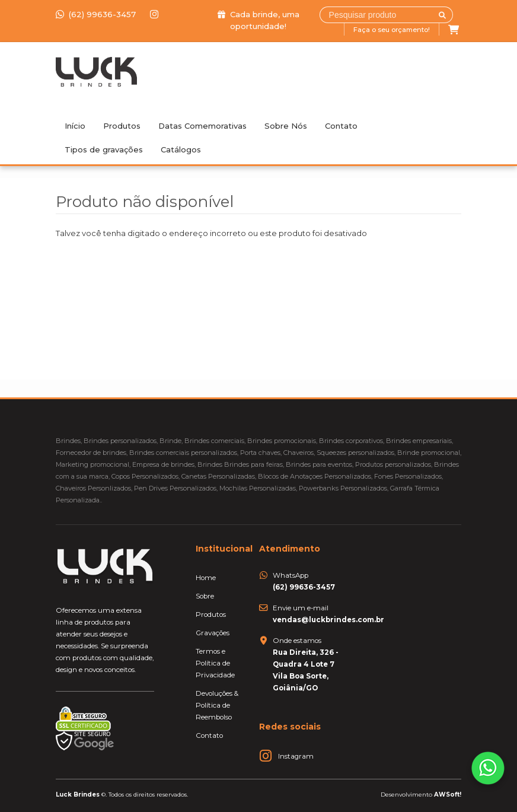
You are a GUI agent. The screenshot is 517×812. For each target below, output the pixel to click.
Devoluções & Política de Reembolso (217, 705)
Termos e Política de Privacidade (215, 663)
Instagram (296, 756)
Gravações (213, 633)
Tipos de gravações (104, 149)
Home (206, 578)
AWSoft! (448, 794)
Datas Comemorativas (202, 126)
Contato (341, 126)
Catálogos (181, 149)
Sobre (205, 596)
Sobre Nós (286, 126)
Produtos (122, 126)
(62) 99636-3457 (97, 14)
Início (75, 126)
